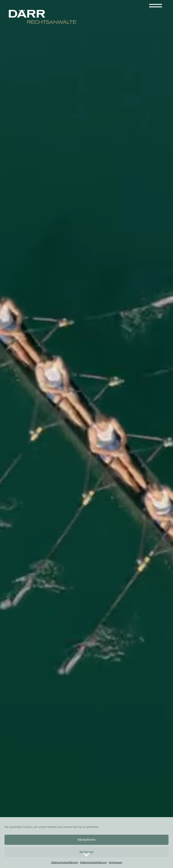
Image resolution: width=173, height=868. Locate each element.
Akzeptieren (86, 840)
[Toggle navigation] (156, 5)
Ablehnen (86, 852)
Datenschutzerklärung (64, 862)
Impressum (115, 862)
